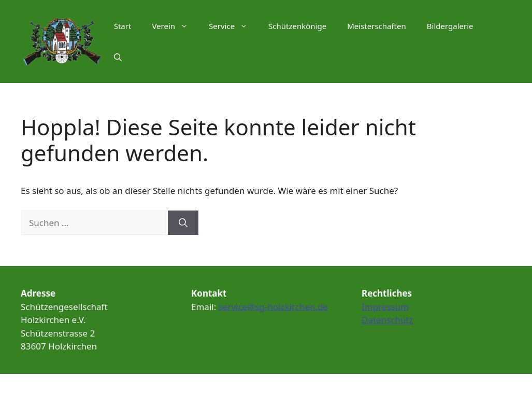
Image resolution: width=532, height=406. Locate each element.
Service (233, 26)
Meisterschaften (377, 26)
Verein (175, 26)
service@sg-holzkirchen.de (274, 307)
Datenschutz (387, 320)
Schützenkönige (297, 26)
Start (123, 26)
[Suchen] (183, 223)
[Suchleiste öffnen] (118, 57)
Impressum (385, 307)
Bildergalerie (450, 26)
